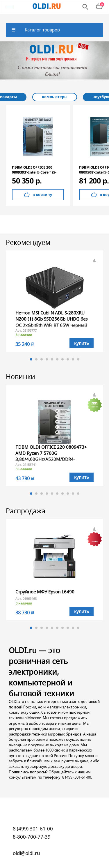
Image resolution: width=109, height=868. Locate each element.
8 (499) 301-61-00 (33, 822)
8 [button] (68, 353)
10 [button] (78, 353)
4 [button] (47, 353)
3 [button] (42, 353)
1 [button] (31, 353)
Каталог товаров (42, 24)
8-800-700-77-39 (32, 830)
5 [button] (52, 353)
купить (82, 337)
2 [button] (36, 353)
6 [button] (57, 353)
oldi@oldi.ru (26, 847)
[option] (54, 54)
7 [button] (62, 353)
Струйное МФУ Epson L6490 (45, 585)
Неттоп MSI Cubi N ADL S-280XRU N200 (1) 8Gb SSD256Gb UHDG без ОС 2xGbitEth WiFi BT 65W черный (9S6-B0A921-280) (51, 316)
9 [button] (73, 353)
